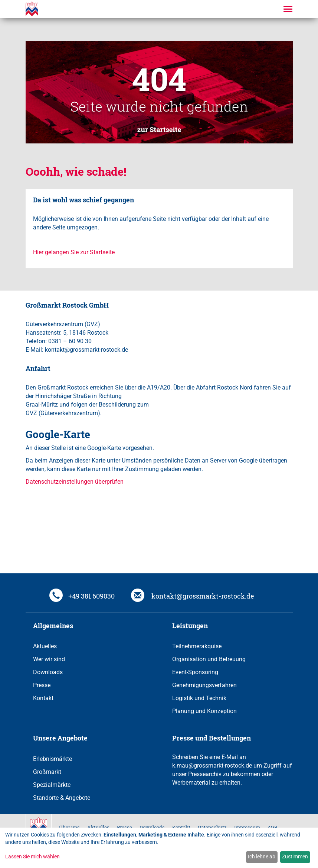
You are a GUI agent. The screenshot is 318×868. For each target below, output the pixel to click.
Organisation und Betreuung (209, 659)
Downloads (48, 672)
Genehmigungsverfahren (204, 685)
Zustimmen (295, 857)
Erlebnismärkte (53, 759)
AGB (273, 827)
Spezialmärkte (52, 785)
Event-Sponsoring (195, 672)
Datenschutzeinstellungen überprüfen (75, 482)
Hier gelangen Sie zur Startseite (74, 252)
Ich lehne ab (262, 857)
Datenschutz (212, 827)
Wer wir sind (49, 659)
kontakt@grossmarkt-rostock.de (193, 596)
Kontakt (43, 698)
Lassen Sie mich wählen (32, 857)
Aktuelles (45, 646)
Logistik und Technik (199, 698)
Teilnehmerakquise (197, 646)
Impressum (247, 827)
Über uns (69, 827)
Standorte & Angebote (62, 798)
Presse (42, 685)
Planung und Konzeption (204, 711)
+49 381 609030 (82, 596)
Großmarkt (47, 772)
